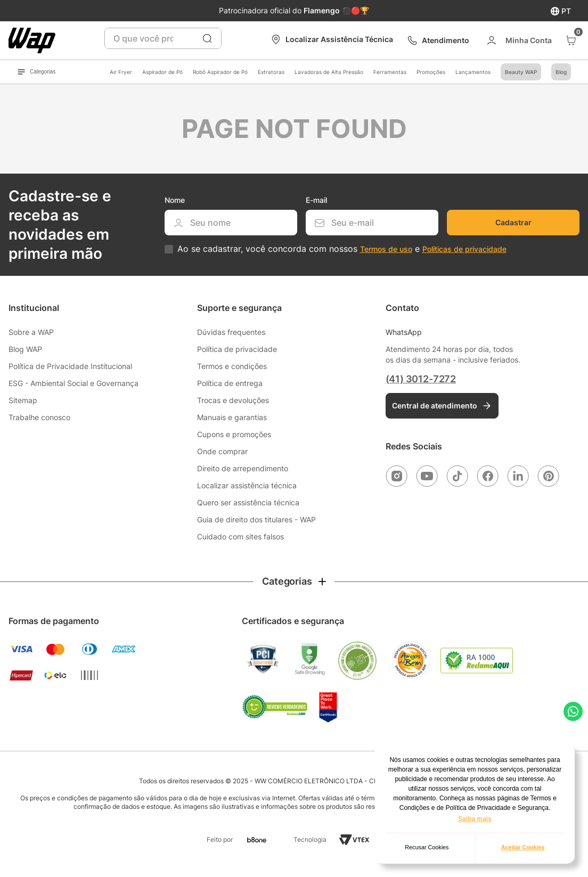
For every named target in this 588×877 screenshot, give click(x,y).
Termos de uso (386, 249)
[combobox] (163, 38)
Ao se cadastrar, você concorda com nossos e (342, 249)
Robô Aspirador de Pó (220, 72)
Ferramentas (390, 72)
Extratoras (271, 72)
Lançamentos (473, 72)
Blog (561, 72)
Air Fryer (121, 72)
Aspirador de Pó (162, 72)
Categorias (36, 72)
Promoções (431, 72)
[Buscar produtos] (207, 38)
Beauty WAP (521, 72)
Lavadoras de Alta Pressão (329, 72)
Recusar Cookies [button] (427, 847)
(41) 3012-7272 (421, 379)
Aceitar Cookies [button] (523, 847)
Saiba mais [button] (475, 819)
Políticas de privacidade (464, 249)
